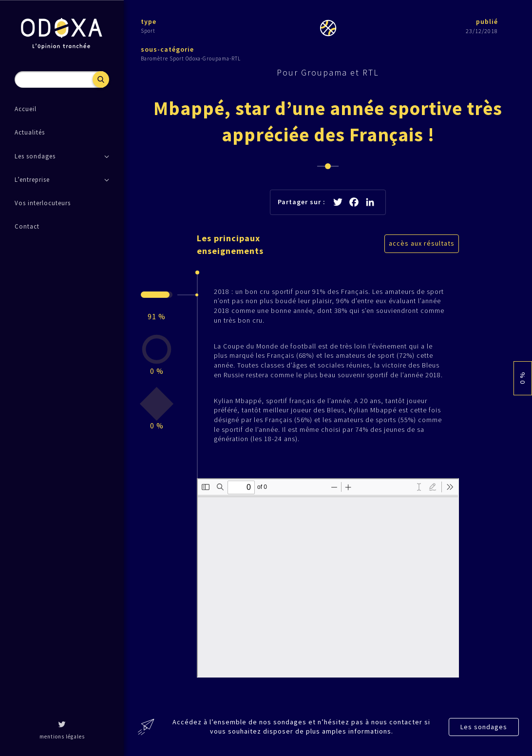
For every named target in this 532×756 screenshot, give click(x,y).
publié (487, 21)
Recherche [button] (101, 79)
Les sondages (484, 727)
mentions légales (62, 737)
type (149, 21)
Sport (148, 31)
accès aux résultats (422, 243)
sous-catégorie (167, 49)
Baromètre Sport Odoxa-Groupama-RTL (191, 58)
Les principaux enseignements (230, 244)
